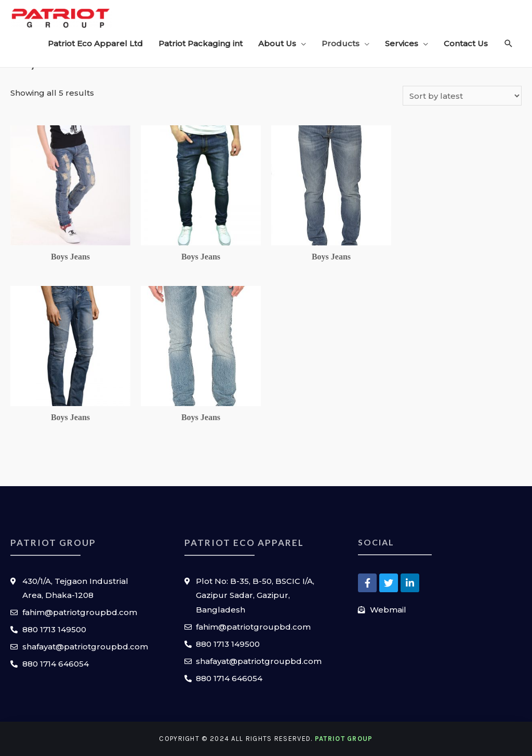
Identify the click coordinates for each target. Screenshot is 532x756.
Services (402, 43)
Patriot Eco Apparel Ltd (95, 43)
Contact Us (466, 43)
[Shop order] (462, 96)
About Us (277, 43)
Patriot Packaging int (201, 43)
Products (341, 43)
